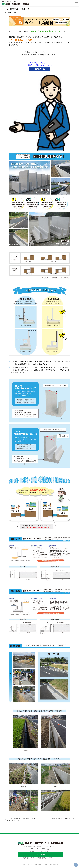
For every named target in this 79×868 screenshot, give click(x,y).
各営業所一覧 (40, 69)
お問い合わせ (41, 855)
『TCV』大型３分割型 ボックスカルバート (60, 819)
